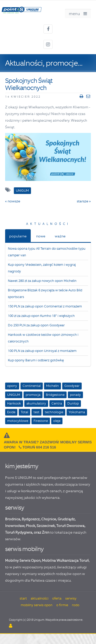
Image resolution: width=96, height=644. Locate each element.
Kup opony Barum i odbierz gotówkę (36, 360)
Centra (57, 403)
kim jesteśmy (22, 466)
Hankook (14, 403)
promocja (33, 395)
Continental (32, 386)
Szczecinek (46, 526)
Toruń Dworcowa (70, 526)
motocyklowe (18, 421)
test (36, 412)
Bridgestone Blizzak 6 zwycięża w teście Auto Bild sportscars (45, 294)
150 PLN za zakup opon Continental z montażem (45, 306)
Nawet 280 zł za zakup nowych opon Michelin (42, 281)
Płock (30, 526)
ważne (60, 236)
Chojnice (49, 519)
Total (24, 412)
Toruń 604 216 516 (39, 447)
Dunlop (73, 403)
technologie (54, 412)
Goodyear (72, 386)
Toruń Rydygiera (19, 532)
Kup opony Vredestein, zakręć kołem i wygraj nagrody (42, 268)
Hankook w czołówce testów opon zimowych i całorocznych (43, 338)
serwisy (15, 507)
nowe (41, 236)
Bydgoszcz (31, 519)
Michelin (52, 386)
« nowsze (13, 201)
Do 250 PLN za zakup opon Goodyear (36, 325)
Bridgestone (55, 395)
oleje (57, 421)
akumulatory (36, 403)
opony (12, 386)
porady (75, 395)
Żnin (46, 532)
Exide (11, 412)
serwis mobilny (24, 549)
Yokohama (77, 412)
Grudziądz (66, 519)
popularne (18, 236)
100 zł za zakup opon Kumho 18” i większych (41, 316)
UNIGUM (14, 395)
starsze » (84, 201)
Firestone (41, 421)
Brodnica (13, 519)
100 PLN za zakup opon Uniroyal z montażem (42, 351)
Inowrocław (15, 526)
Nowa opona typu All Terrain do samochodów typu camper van (47, 252)
